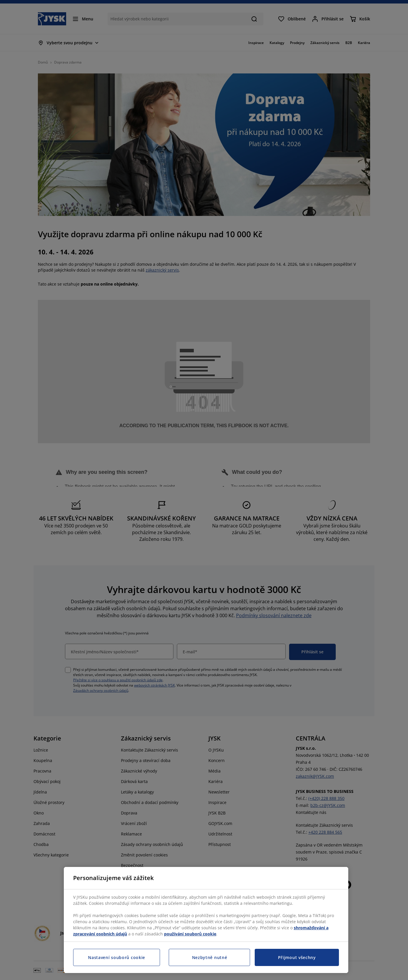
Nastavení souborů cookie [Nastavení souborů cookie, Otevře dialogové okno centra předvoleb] (117, 957)
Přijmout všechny (297, 957)
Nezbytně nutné (210, 957)
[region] (206, 920)
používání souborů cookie (190, 934)
